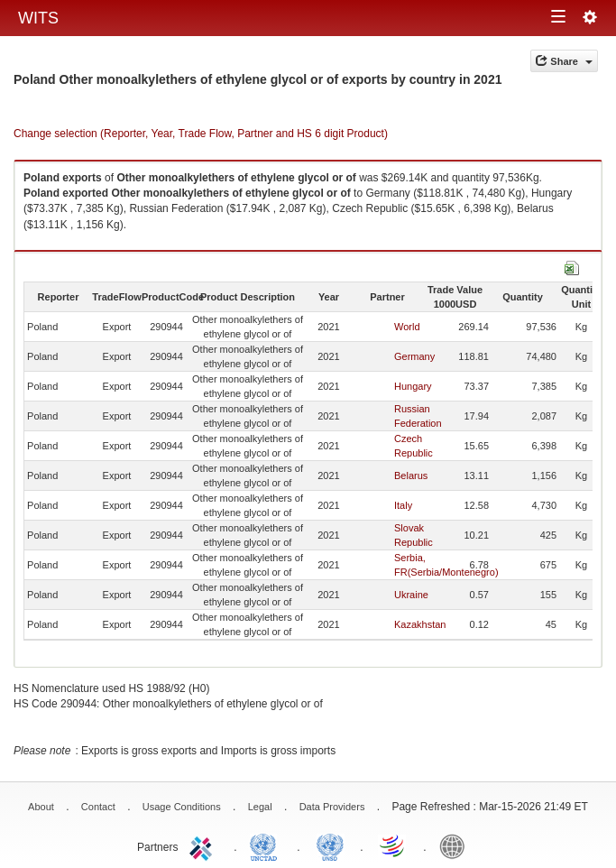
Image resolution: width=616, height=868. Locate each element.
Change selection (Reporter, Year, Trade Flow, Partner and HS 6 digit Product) (201, 134)
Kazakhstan (420, 624)
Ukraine (411, 595)
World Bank (456, 845)
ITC (204, 845)
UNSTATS (330, 845)
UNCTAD (267, 845)
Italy (403, 505)
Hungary (413, 386)
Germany (414, 356)
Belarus (411, 476)
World (407, 327)
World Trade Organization (393, 845)
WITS (38, 18)
